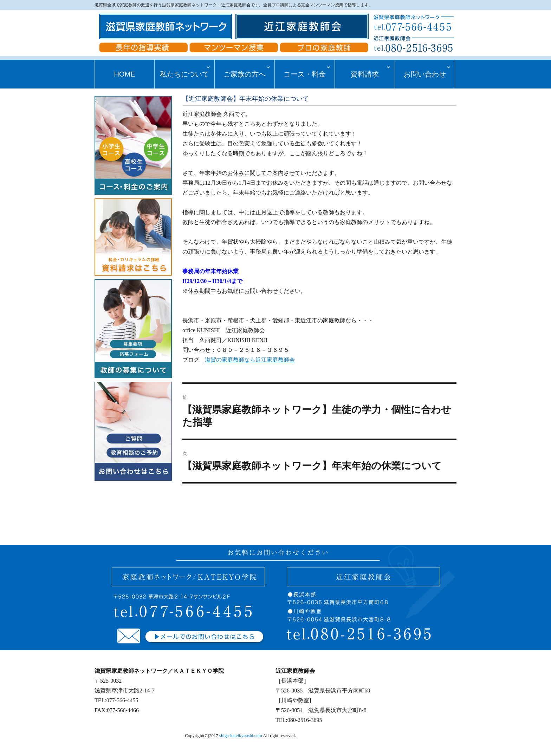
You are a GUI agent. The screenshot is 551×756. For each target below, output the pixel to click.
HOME (124, 74)
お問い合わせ (425, 74)
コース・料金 (305, 74)
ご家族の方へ (245, 74)
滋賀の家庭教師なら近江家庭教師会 (250, 360)
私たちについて (184, 74)
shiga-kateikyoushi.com (241, 736)
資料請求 (365, 74)
